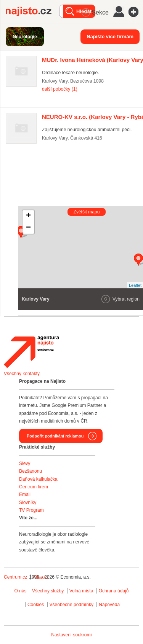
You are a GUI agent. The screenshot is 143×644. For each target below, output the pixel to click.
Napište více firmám (110, 37)
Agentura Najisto (31, 352)
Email (25, 494)
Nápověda (109, 605)
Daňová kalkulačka (38, 479)
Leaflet (135, 285)
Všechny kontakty (22, 374)
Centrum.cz (15, 577)
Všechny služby (49, 591)
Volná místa (81, 591)
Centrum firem (34, 487)
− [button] (28, 228)
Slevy (25, 463)
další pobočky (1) (60, 89)
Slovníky (28, 503)
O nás (21, 591)
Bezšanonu (31, 471)
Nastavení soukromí (71, 635)
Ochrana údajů (114, 591)
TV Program (31, 510)
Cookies (36, 605)
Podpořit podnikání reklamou (55, 436)
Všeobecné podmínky (71, 605)
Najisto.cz (32, 11)
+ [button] (28, 216)
